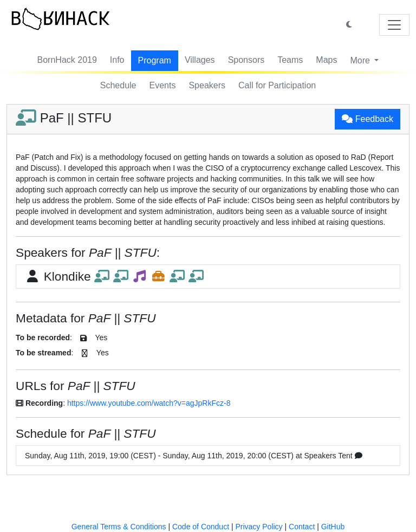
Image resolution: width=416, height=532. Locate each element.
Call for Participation (277, 85)
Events (163, 85)
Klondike (114, 276)
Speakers (207, 85)
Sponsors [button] (246, 60)
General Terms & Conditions (119, 527)
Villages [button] (200, 60)
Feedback (368, 119)
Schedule (118, 85)
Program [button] (155, 60)
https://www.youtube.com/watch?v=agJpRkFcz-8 (149, 403)
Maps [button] (326, 60)
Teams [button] (290, 60)
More (361, 60)
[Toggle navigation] (394, 25)
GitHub (333, 527)
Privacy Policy (259, 527)
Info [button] (117, 60)
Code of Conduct (201, 527)
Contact (302, 527)
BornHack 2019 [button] (67, 60)
